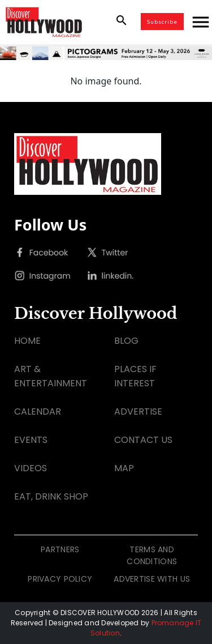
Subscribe (162, 22)
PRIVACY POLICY (60, 579)
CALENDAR (38, 411)
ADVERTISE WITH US (152, 579)
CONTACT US (143, 440)
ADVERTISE (138, 411)
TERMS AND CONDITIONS (152, 555)
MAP (124, 468)
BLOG (126, 341)
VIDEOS (31, 468)
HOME (27, 341)
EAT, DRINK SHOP (51, 496)
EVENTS (31, 440)
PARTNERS (60, 549)
